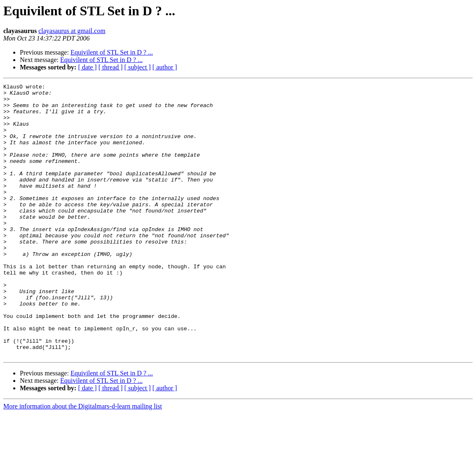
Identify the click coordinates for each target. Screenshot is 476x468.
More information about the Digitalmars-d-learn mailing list (83, 461)
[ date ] (87, 67)
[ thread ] (111, 67)
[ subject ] (138, 67)
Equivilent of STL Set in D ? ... (112, 52)
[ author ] (165, 67)
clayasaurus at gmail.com (72, 31)
